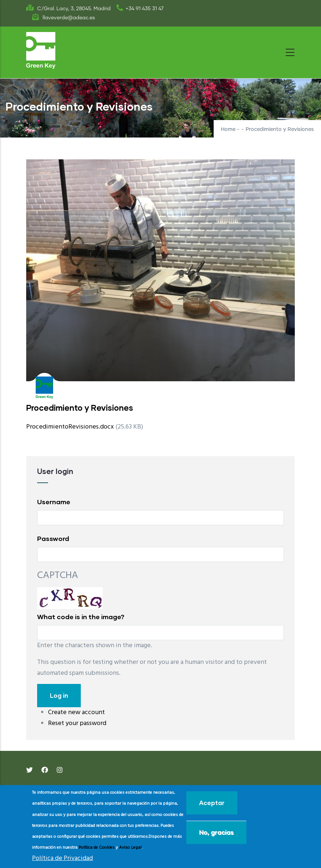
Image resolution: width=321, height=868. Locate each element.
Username (54, 502)
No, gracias (216, 832)
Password (53, 538)
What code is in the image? (81, 617)
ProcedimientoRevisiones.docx (70, 427)
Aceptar (212, 803)
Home (228, 130)
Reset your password (77, 723)
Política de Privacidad (62, 858)
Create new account (76, 712)
